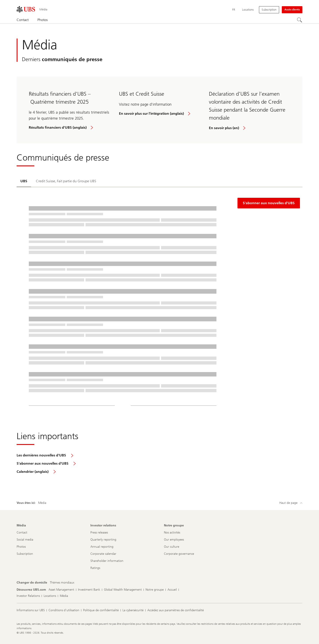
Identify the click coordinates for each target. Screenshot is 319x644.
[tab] (24, 181)
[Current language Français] (234, 10)
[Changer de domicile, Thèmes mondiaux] (62, 583)
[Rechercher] (300, 20)
